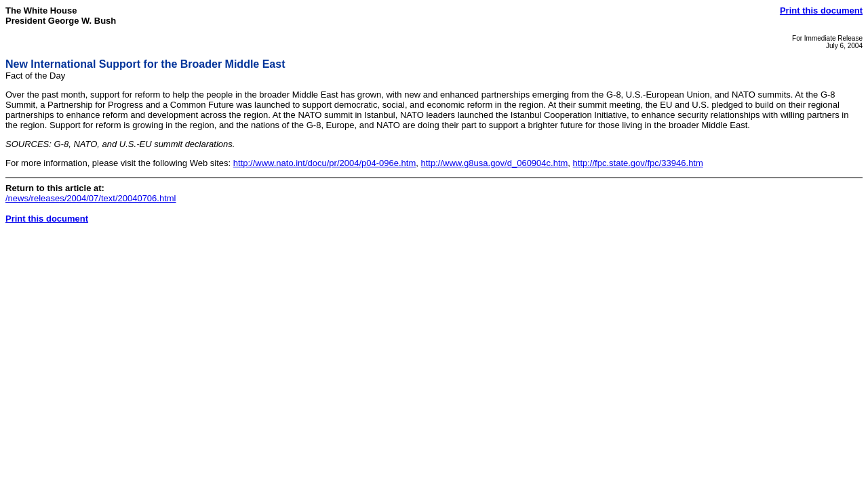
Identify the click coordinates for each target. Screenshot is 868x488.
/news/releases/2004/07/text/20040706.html (91, 198)
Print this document (821, 11)
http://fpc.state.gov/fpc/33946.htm (638, 163)
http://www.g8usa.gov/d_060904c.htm (495, 163)
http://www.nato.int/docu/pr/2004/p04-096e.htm (325, 163)
